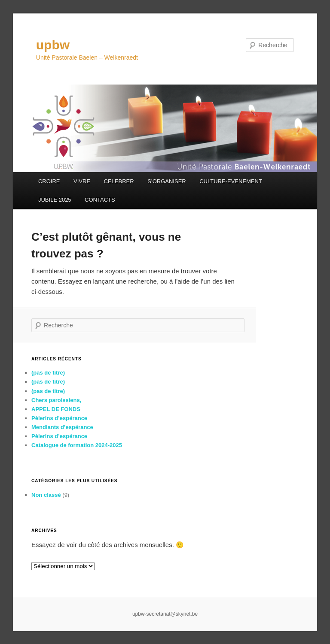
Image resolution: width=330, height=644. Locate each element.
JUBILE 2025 (55, 200)
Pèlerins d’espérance (59, 418)
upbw (53, 45)
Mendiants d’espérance (62, 427)
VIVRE (82, 181)
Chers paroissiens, (56, 400)
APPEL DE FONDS (56, 409)
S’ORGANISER (167, 181)
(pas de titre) (48, 373)
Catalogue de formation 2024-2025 (77, 445)
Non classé (46, 495)
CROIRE (49, 181)
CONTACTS (100, 200)
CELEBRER (119, 181)
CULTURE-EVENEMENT (231, 181)
